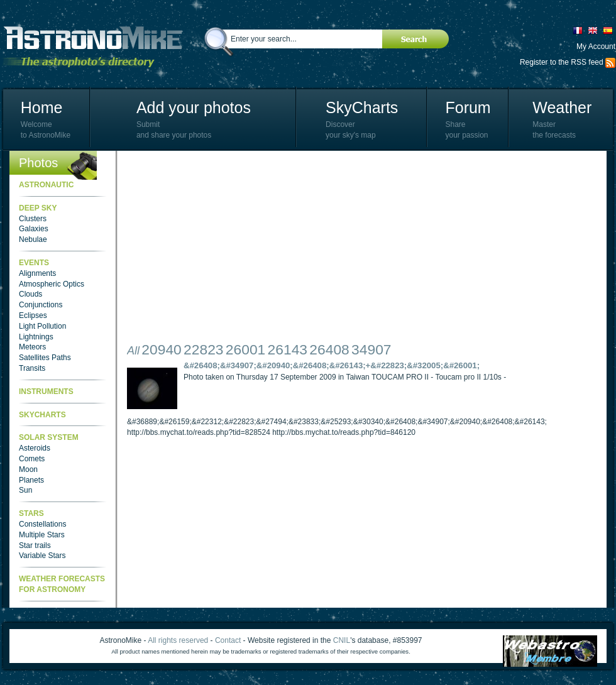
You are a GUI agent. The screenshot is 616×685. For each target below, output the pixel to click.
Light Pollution (42, 326)
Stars (31, 513)
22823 (203, 349)
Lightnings (36, 337)
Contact (228, 640)
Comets (32, 459)
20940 (161, 349)
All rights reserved (178, 640)
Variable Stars (42, 556)
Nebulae (33, 239)
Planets (31, 480)
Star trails (35, 545)
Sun (25, 490)
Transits (32, 368)
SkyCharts (362, 107)
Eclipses (33, 315)
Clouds (30, 294)
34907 (371, 349)
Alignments (37, 273)
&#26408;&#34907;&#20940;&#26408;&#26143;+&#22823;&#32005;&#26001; (332, 365)
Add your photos (194, 107)
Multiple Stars (42, 535)
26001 (245, 349)
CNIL (342, 640)
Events (34, 263)
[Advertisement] (265, 248)
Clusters (33, 219)
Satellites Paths (45, 358)
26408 (329, 349)
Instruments (46, 392)
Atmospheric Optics (52, 284)
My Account (596, 47)
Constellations (42, 524)
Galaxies (34, 229)
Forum (468, 107)
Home (42, 107)
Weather (562, 107)
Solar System (49, 437)
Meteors (32, 347)
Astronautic (46, 185)
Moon (28, 469)
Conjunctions (41, 305)
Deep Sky (38, 208)
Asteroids (35, 448)
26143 (288, 349)
